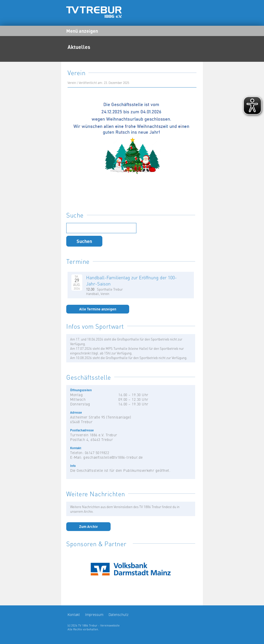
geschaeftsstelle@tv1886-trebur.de (113, 457)
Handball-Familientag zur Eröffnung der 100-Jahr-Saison (131, 280)
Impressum (94, 614)
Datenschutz (118, 614)
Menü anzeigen (82, 31)
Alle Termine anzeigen (98, 309)
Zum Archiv (88, 526)
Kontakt (74, 614)
